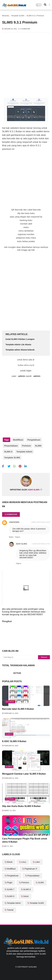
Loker (38, 862)
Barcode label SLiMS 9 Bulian (18, 709)
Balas (11, 537)
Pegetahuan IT (31, 869)
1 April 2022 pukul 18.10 (40, 522)
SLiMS (38, 446)
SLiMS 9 (8, 452)
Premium (26, 446)
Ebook (10, 862)
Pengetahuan (34, 440)
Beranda (5, 16)
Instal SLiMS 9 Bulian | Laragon (20, 339)
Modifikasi (18, 440)
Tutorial (10, 702)
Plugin (10, 883)
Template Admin (24, 452)
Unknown (14, 522)
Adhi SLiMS (21, 544)
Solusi (26, 896)
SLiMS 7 (11, 889)
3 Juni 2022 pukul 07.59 (41, 544)
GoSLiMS (33, 967)
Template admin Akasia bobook (20, 350)
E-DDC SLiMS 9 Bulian (14, 741)
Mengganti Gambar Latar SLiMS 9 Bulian (24, 774)
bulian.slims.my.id (26, 365)
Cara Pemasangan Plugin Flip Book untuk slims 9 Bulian (25, 840)
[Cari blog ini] (20, 657)
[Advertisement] (26, 64)
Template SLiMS (18, 16)
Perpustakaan (11, 446)
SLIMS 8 (27, 889)
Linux (24, 862)
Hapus (18, 537)
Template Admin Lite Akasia (18, 345)
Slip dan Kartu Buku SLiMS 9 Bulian (21, 806)
